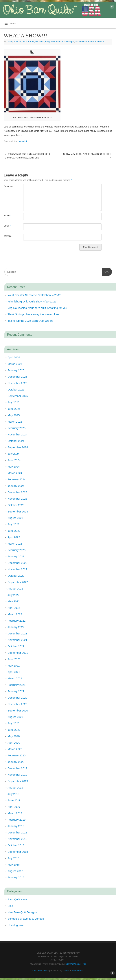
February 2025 (17, 428)
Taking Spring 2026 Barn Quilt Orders (31, 321)
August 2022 (15, 588)
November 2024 (18, 434)
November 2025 (18, 383)
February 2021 (17, 685)
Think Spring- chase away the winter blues (34, 314)
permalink (23, 141)
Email (7, 226)
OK (106, 271)
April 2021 (14, 672)
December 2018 (18, 832)
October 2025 (16, 389)
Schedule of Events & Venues (90, 42)
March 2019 (15, 813)
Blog (47, 42)
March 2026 (15, 364)
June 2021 (14, 659)
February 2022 (17, 621)
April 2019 (14, 807)
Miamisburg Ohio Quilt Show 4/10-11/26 (32, 301)
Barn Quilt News (36, 42)
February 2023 (17, 550)
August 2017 (15, 871)
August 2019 (15, 788)
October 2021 (16, 646)
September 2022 (18, 582)
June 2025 (14, 409)
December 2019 (18, 768)
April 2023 (14, 537)
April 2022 (14, 608)
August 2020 (15, 717)
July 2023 (14, 524)
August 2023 (15, 518)
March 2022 (15, 614)
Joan (9, 42)
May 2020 (14, 736)
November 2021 (18, 640)
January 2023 (16, 556)
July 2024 (14, 454)
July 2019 (14, 794)
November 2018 (18, 839)
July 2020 (14, 723)
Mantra (66, 971)
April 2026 (14, 357)
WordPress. (78, 971)
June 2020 (14, 730)
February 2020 (17, 755)
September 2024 (18, 447)
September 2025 (18, 396)
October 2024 (16, 441)
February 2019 (17, 820)
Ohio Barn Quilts (40, 971)
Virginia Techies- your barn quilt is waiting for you (37, 308)
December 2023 (18, 492)
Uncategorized (17, 925)
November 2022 (18, 569)
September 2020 (18, 710)
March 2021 (15, 678)
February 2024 (17, 479)
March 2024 (15, 473)
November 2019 (18, 775)
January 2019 (16, 826)
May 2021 (14, 666)
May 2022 (14, 601)
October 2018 (16, 845)
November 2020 (18, 704)
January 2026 (16, 370)
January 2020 (16, 762)
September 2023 (18, 511)
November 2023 (18, 499)
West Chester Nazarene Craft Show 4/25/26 (34, 295)
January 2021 (16, 691)
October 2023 (16, 505)
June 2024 (14, 460)
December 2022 (18, 563)
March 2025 (15, 422)
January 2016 (16, 877)
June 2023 (14, 531)
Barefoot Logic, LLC (76, 964)
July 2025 (14, 402)
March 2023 (15, 544)
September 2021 (18, 653)
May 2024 (14, 467)
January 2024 (16, 486)
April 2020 (14, 743)
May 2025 (14, 415)
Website (8, 236)
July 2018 (14, 858)
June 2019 (14, 800)
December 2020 (18, 698)
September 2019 (18, 781)
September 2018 (18, 852)
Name (7, 216)
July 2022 (14, 595)
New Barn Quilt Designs (62, 42)
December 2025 (18, 377)
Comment (8, 188)
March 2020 (15, 749)
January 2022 (16, 627)
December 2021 (18, 633)
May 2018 (14, 865)
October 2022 (16, 576)
